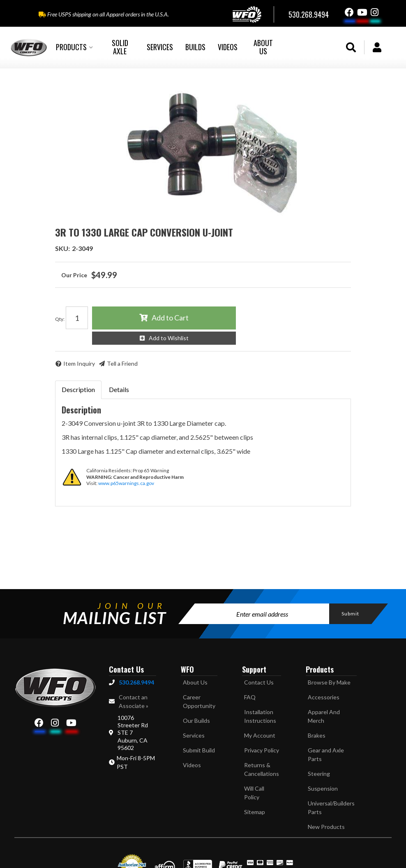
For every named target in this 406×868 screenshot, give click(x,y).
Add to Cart (170, 318)
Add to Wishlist (169, 338)
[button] (74, 47)
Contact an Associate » (134, 701)
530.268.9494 (136, 682)
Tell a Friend (122, 363)
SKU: (62, 248)
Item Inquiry (79, 363)
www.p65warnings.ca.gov (126, 483)
